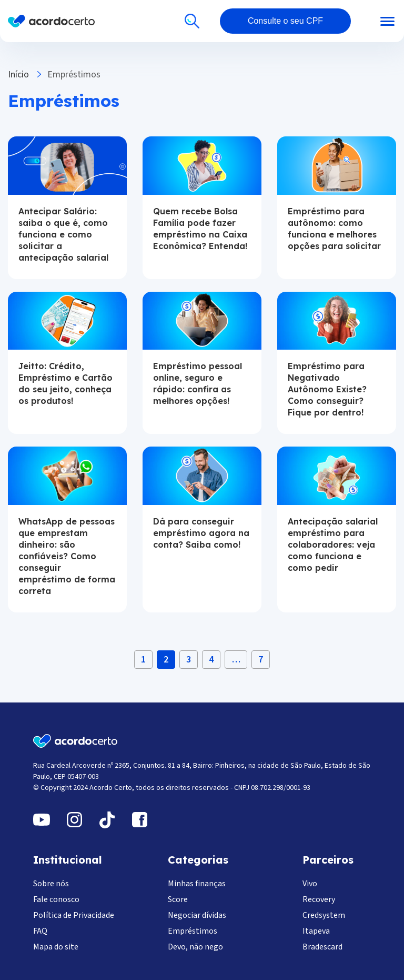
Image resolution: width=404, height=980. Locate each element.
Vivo (310, 884)
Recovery (319, 899)
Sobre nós (51, 884)
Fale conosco (56, 899)
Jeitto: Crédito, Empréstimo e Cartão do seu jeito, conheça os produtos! (65, 383)
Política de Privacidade (74, 915)
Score (178, 899)
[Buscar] (192, 21)
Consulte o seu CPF (285, 21)
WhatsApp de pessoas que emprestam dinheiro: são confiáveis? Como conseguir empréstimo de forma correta (67, 556)
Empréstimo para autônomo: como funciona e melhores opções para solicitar (334, 229)
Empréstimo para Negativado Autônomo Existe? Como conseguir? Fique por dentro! (327, 389)
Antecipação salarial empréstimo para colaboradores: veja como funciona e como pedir (333, 545)
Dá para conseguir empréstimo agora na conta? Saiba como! (201, 533)
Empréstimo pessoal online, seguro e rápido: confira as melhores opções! (198, 383)
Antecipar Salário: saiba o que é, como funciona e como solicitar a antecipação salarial (63, 234)
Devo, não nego (195, 947)
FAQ (40, 931)
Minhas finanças (197, 884)
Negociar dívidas (197, 915)
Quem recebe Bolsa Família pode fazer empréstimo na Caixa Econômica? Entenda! (200, 229)
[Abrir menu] (373, 21)
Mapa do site (56, 947)
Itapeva (316, 931)
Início (18, 75)
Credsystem (324, 915)
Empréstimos (193, 931)
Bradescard (322, 947)
